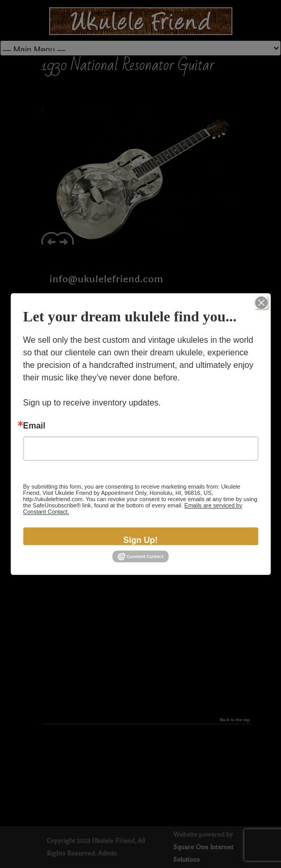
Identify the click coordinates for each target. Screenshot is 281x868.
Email (34, 426)
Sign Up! (141, 540)
